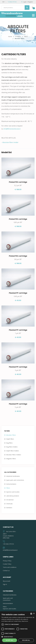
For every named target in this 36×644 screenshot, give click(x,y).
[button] (18, 637)
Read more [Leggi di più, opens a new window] (25, 621)
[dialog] (18, 628)
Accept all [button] (10, 640)
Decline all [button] (26, 640)
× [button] (34, 614)
